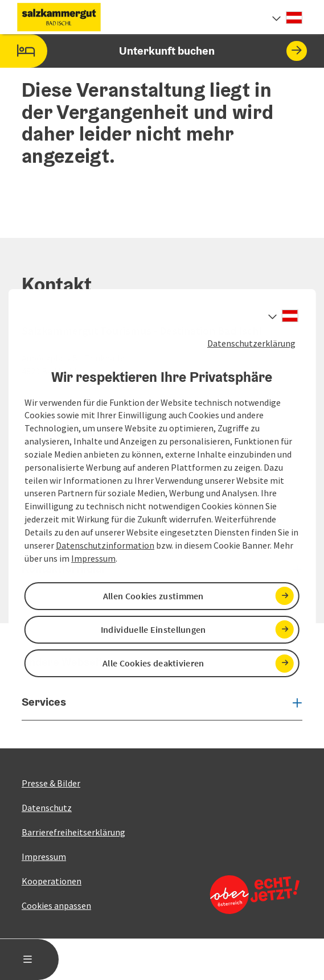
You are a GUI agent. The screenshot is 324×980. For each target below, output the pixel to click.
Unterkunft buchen (153, 51)
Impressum (93, 558)
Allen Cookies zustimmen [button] (153, 596)
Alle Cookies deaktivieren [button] (153, 663)
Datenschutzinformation (105, 545)
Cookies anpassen (56, 905)
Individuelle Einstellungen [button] (153, 629)
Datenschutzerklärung (251, 343)
